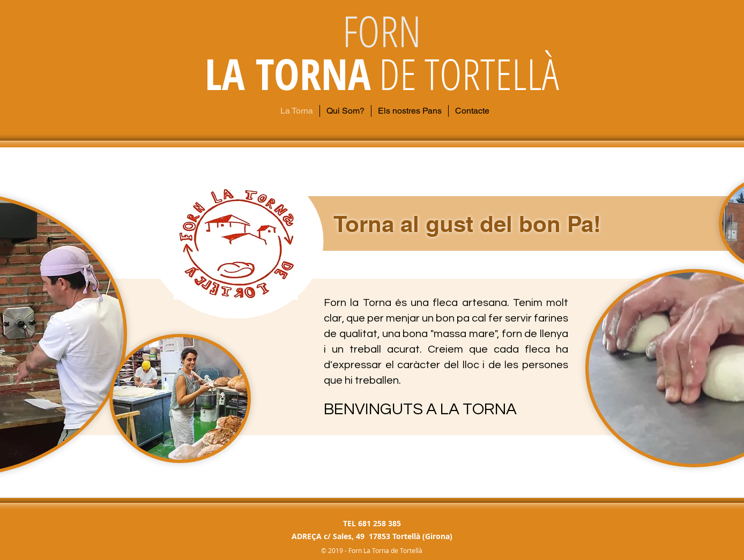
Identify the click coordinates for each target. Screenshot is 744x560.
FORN (382, 30)
